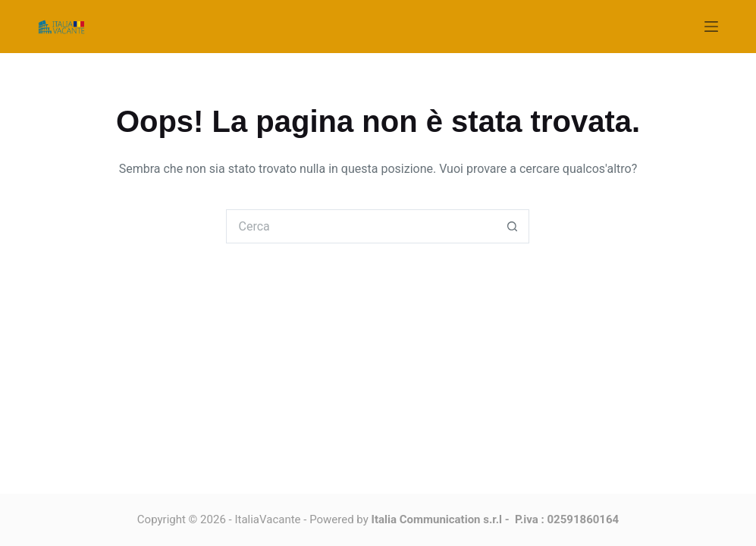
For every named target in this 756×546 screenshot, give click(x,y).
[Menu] (711, 27)
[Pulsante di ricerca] (512, 226)
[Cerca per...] (361, 226)
